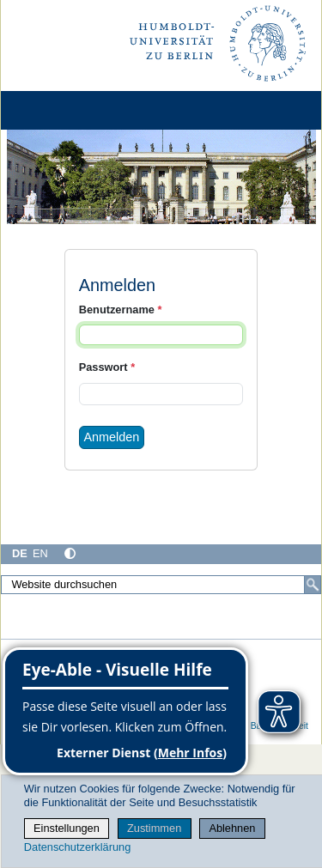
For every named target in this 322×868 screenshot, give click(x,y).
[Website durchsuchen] (161, 585)
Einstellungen (67, 828)
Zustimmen (154, 828)
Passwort (107, 367)
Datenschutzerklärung (77, 847)
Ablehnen (232, 828)
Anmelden (112, 437)
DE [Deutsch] (20, 553)
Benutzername (121, 310)
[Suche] (313, 585)
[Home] (62, 110)
